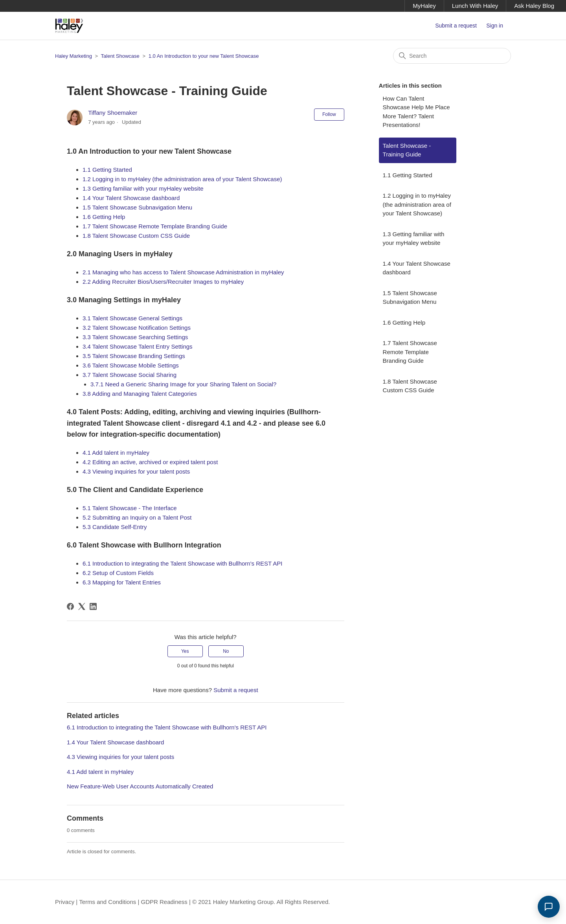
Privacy (65, 902)
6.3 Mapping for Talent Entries (122, 582)
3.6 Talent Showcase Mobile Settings (131, 365)
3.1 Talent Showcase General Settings (132, 318)
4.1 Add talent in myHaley (116, 453)
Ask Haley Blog (534, 6)
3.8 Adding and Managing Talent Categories (140, 394)
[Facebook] (70, 606)
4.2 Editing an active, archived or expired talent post (150, 462)
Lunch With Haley (475, 6)
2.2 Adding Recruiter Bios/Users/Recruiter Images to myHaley (163, 282)
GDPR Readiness (164, 902)
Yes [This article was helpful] (185, 651)
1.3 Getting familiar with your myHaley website (143, 188)
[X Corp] (82, 606)
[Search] (452, 56)
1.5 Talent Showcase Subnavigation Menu (137, 207)
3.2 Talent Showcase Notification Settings (137, 328)
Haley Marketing (74, 56)
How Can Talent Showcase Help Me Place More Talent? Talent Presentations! (416, 112)
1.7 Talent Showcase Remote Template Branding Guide (155, 226)
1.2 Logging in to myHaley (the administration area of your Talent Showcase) (182, 179)
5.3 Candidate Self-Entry (115, 527)
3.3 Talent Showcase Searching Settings (135, 337)
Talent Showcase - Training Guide (407, 150)
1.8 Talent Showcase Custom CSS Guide (136, 236)
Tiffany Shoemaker (113, 113)
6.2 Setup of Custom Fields (118, 573)
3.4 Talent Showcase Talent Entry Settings (138, 346)
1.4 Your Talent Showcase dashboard (131, 198)
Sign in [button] (495, 26)
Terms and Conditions (108, 902)
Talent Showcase (121, 56)
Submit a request (456, 26)
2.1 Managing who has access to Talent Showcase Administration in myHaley (183, 272)
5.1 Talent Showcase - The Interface (130, 508)
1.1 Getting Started (107, 170)
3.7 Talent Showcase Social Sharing (130, 375)
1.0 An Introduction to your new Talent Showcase (204, 56)
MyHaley (424, 6)
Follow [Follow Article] (329, 114)
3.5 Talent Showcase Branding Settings (134, 356)
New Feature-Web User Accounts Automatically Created (140, 786)
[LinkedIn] (93, 606)
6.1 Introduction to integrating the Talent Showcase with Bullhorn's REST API (182, 563)
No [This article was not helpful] (226, 651)
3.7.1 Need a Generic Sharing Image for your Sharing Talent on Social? (183, 384)
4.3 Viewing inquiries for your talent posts (136, 471)
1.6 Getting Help (104, 217)
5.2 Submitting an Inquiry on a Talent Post (137, 517)
